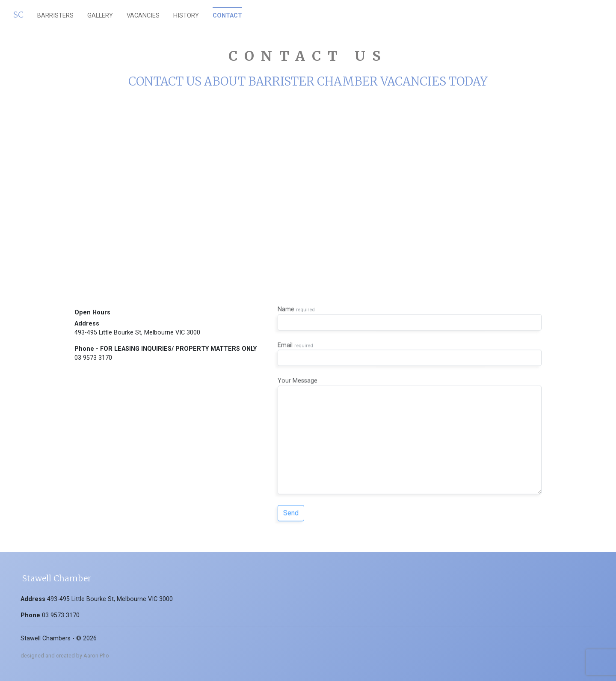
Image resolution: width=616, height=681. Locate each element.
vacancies (143, 16)
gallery (100, 16)
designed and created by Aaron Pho (65, 656)
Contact (227, 16)
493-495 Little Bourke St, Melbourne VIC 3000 (137, 333)
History (186, 16)
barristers (55, 16)
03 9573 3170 (93, 358)
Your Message (410, 429)
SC (18, 15)
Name (410, 311)
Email (410, 347)
